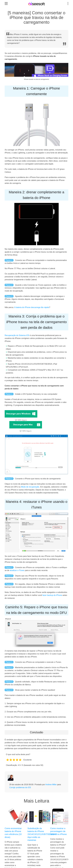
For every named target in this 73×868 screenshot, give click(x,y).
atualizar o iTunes (17, 570)
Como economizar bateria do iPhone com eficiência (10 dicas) (13, 833)
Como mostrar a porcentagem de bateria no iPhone (58, 831)
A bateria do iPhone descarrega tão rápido (32, 307)
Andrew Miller (51, 785)
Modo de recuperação (30, 487)
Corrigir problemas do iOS (20, 787)
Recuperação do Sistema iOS (17, 335)
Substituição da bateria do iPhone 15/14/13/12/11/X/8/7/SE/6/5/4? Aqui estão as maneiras (36, 834)
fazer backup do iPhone (52, 595)
